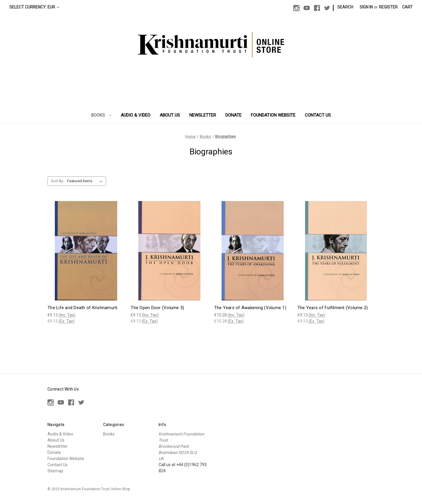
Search (345, 7)
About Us (170, 115)
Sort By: (57, 181)
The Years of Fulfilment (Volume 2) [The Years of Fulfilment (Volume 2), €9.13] (333, 308)
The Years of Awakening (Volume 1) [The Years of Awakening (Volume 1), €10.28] (250, 308)
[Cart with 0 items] (407, 7)
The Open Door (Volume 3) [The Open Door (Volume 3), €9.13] (157, 308)
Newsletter (203, 115)
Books (101, 115)
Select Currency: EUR (34, 7)
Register (388, 7)
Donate (233, 115)
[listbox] (86, 181)
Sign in (366, 7)
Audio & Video (136, 115)
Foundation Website (273, 115)
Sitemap (55, 471)
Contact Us (318, 115)
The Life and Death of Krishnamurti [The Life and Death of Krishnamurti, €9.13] (82, 308)
